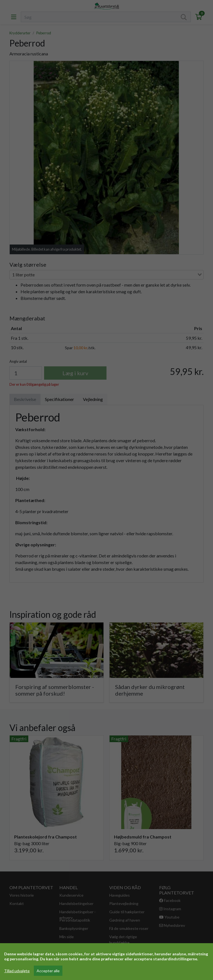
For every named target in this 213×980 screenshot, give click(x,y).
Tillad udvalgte (17, 971)
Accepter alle (48, 971)
